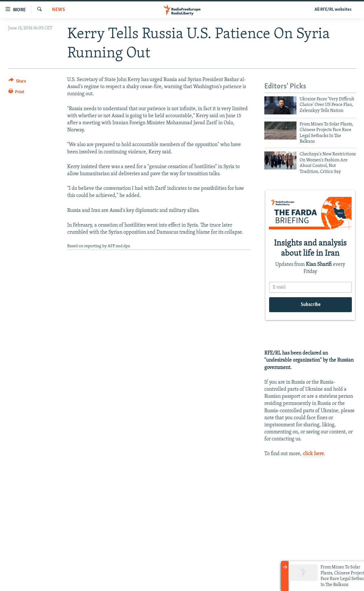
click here (313, 454)
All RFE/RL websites (333, 10)
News (58, 10)
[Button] (17, 82)
